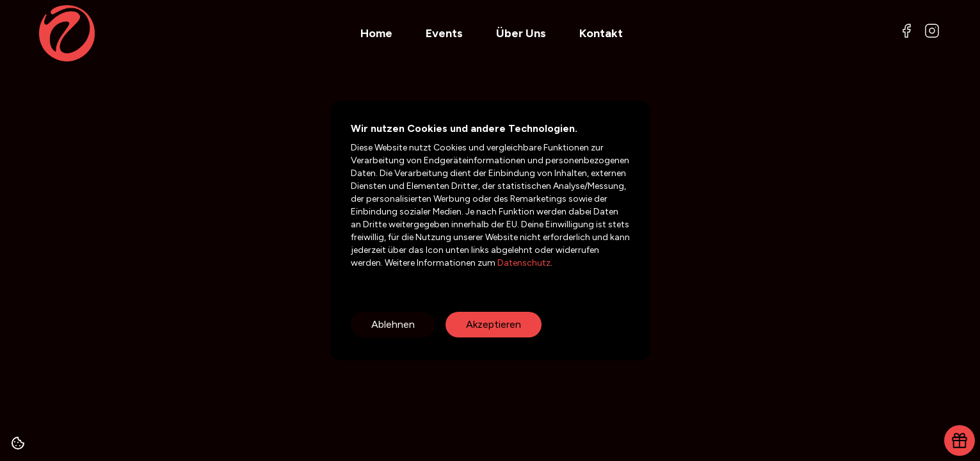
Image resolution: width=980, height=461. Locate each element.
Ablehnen (393, 324)
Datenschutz (523, 263)
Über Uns (521, 33)
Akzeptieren (494, 324)
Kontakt (601, 33)
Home (376, 33)
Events (444, 33)
